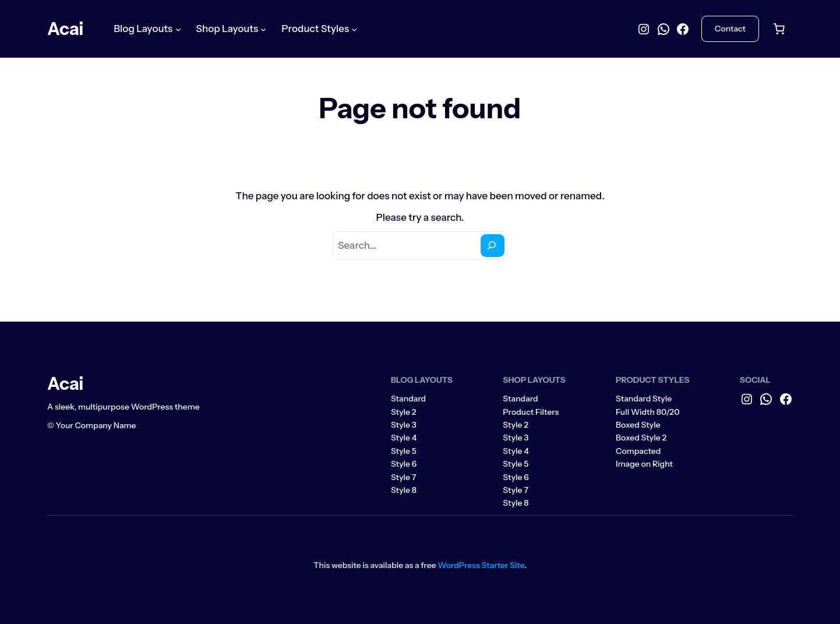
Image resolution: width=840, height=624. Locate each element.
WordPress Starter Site (481, 565)
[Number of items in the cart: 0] (779, 29)
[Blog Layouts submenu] (178, 29)
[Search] (493, 246)
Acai (65, 29)
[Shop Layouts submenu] (263, 29)
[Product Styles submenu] (354, 29)
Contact (730, 29)
